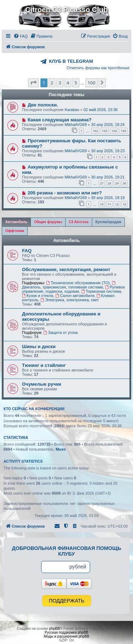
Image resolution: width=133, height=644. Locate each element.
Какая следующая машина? (60, 120)
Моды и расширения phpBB (66, 636)
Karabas (72, 110)
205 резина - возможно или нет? (65, 193)
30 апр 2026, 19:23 (108, 151)
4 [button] (68, 83)
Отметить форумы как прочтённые (98, 68)
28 (109, 183)
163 (105, 131)
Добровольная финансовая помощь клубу (67, 551)
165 (124, 131)
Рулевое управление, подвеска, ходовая (73, 289)
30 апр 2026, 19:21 (108, 177)
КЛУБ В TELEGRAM (71, 61)
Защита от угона (60, 332)
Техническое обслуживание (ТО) (78, 283)
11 (109, 204)
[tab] (16, 222)
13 (124, 204)
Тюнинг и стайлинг (44, 365)
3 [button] (60, 83)
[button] (33, 83)
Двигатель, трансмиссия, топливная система (69, 285)
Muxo (61, 449)
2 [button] (52, 83)
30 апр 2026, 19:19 (108, 198)
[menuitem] (21, 36)
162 (95, 131)
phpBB (55, 629)
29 (117, 183)
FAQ (27, 251)
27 (102, 183)
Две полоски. (43, 105)
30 (124, 183)
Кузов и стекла (38, 296)
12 (117, 204)
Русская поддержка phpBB (66, 632)
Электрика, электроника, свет (70, 300)
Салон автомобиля (75, 296)
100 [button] (92, 83)
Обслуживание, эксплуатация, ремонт (66, 269)
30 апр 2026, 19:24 (108, 125)
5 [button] (76, 83)
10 (102, 204)
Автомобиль (66, 241)
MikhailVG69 (76, 125)
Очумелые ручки (41, 384)
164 (114, 131)
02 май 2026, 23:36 (100, 110)
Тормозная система (101, 291)
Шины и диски (39, 346)
